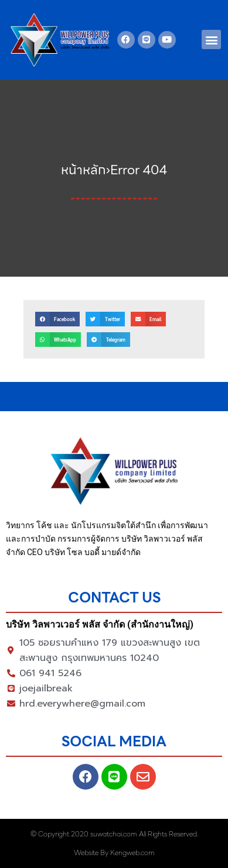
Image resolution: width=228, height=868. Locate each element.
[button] (211, 39)
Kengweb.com (132, 852)
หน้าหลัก (84, 170)
